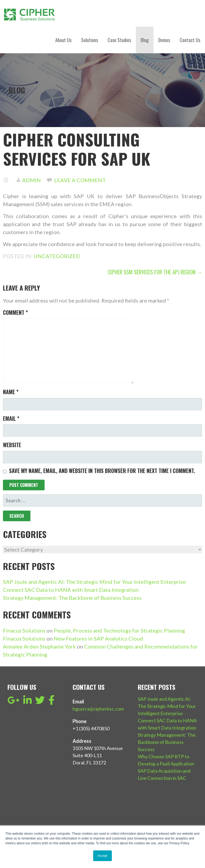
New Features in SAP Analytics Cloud (98, 638)
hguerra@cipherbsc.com (98, 709)
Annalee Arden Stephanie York (39, 646)
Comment (15, 312)
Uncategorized (57, 256)
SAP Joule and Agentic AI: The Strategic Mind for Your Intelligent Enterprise (94, 582)
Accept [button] (103, 856)
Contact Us (190, 40)
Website (12, 445)
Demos (164, 40)
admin (31, 180)
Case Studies (119, 40)
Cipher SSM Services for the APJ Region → (155, 272)
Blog (145, 40)
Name (11, 392)
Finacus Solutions (24, 630)
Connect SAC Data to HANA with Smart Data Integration (71, 590)
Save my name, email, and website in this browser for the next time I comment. (102, 471)
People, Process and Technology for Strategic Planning (119, 630)
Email (11, 418)
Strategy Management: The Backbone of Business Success (72, 598)
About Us (63, 40)
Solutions (90, 40)
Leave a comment (80, 180)
